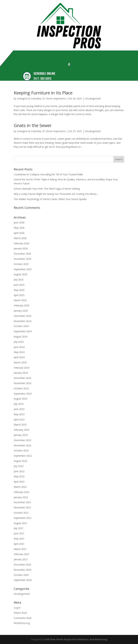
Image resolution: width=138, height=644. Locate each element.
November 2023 (23, 383)
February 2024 (22, 368)
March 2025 (20, 300)
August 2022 (21, 461)
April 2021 (19, 544)
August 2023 (21, 399)
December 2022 (22, 440)
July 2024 (19, 342)
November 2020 (23, 570)
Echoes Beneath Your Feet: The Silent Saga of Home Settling (47, 189)
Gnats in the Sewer (33, 125)
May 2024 (19, 352)
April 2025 (19, 295)
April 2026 (19, 233)
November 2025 (23, 259)
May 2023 (19, 414)
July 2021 (19, 528)
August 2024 (21, 337)
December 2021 (22, 502)
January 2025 (21, 311)
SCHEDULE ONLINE (44, 73)
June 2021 (19, 533)
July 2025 (19, 280)
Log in (17, 608)
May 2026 (19, 228)
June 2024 (19, 347)
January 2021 (21, 559)
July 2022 (19, 466)
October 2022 (21, 450)
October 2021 (21, 513)
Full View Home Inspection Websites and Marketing (76, 639)
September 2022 (23, 456)
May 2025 (19, 290)
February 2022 (22, 492)
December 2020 (22, 565)
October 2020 (21, 575)
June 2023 (19, 409)
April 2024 (19, 357)
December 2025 (22, 254)
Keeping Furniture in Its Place (43, 93)
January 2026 (21, 248)
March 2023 (20, 425)
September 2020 (23, 580)
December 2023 (22, 378)
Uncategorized (93, 99)
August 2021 (21, 523)
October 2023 (21, 388)
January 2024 (21, 373)
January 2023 (21, 435)
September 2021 (23, 518)
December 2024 (22, 316)
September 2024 (23, 331)
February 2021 (22, 554)
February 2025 (22, 305)
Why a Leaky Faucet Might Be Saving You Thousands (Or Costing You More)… (56, 194)
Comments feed (23, 618)
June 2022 (19, 471)
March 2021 (20, 549)
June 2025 (19, 285)
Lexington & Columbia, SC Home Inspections (41, 99)
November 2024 (23, 321)
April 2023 (19, 419)
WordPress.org (22, 623)
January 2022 (21, 497)
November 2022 (23, 445)
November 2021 (23, 507)
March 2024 (20, 362)
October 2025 (21, 264)
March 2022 (20, 487)
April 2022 (19, 482)
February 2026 (22, 243)
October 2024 (21, 326)
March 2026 (20, 238)
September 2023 (23, 394)
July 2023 (19, 404)
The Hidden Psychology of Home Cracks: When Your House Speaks (50, 199)
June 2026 (19, 222)
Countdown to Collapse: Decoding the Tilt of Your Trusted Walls (48, 174)
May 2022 (19, 476)
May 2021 (19, 539)
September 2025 (23, 269)
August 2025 (21, 274)
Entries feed (20, 613)
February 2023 (22, 430)
